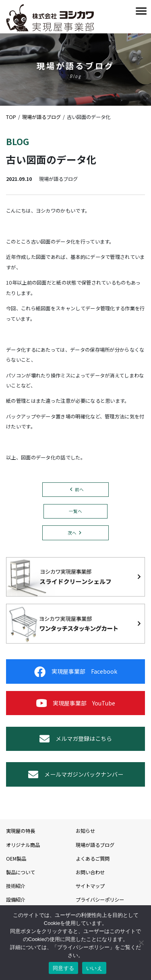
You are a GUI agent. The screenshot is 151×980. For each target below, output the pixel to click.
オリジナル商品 (23, 845)
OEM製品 (16, 859)
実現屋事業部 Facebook (76, 672)
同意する (63, 968)
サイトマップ (90, 886)
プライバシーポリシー (100, 900)
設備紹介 (16, 900)
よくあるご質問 (93, 859)
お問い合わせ (90, 872)
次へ (72, 533)
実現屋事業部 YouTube (76, 703)
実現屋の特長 (21, 831)
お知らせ (85, 831)
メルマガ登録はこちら (76, 739)
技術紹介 (16, 886)
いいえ (94, 968)
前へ (79, 489)
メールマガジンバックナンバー (76, 774)
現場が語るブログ (95, 845)
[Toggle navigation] (141, 11)
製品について (21, 872)
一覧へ (75, 511)
